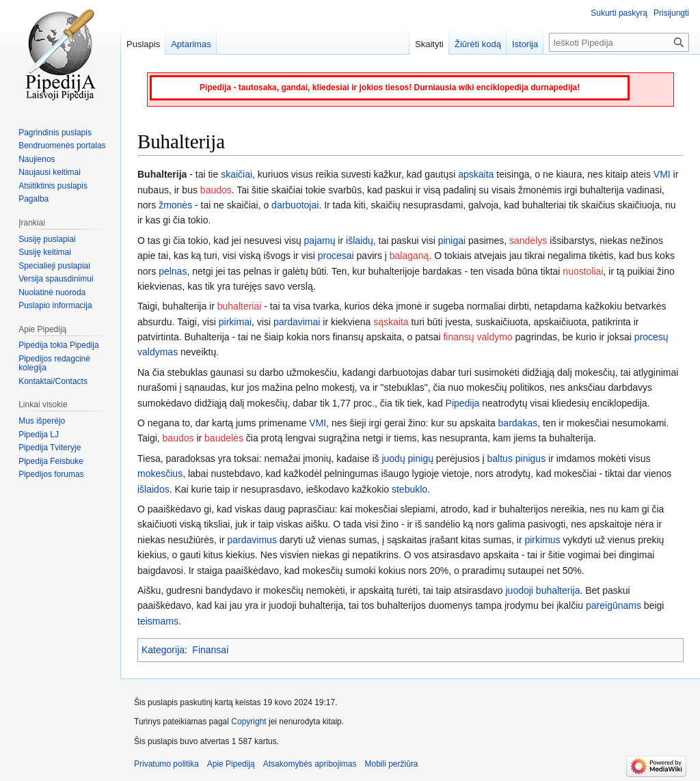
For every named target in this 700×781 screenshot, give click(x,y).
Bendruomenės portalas (62, 146)
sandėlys (528, 241)
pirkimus (542, 540)
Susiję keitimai (45, 252)
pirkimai (235, 322)
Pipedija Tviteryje (50, 448)
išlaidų (360, 241)
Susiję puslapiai (47, 239)
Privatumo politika (166, 764)
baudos (216, 190)
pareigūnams (614, 605)
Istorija (525, 44)
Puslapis (143, 44)
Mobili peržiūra (392, 764)
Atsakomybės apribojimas (310, 764)
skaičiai (237, 174)
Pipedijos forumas (51, 474)
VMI (662, 174)
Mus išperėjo (42, 421)
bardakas (518, 423)
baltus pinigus (517, 458)
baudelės (224, 438)
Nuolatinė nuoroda (52, 292)
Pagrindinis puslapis (55, 133)
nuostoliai (583, 271)
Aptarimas (191, 44)
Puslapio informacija (55, 305)
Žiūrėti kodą (478, 44)
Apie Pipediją (231, 764)
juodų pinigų (407, 458)
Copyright (248, 722)
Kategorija (163, 650)
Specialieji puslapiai (54, 266)
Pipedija (463, 403)
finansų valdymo (477, 337)
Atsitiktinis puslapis (53, 186)
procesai (336, 256)
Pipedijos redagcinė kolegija (54, 364)
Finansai (210, 650)
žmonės (175, 205)
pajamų (320, 241)
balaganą (409, 256)
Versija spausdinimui (56, 279)
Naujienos (37, 159)
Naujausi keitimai (50, 172)
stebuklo (409, 489)
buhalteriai (240, 306)
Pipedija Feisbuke (51, 461)
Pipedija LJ (39, 435)
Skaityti (429, 44)
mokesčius (160, 474)
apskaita (476, 174)
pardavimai (297, 322)
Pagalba (33, 199)
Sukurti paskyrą (619, 13)
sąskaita (391, 322)
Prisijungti (671, 13)
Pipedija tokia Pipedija (58, 345)
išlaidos (153, 489)
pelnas (173, 271)
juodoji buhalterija (543, 590)
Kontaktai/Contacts (53, 381)
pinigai (452, 241)
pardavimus (252, 540)
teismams (158, 621)
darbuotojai (295, 205)
